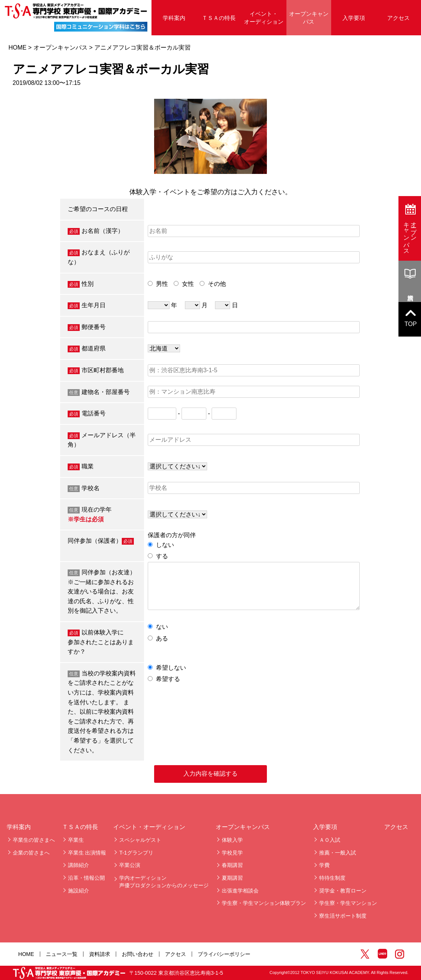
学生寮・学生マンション (348, 903)
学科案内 (174, 18)
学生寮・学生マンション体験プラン (264, 903)
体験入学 (232, 840)
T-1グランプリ (136, 853)
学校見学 (232, 853)
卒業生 (76, 840)
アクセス (398, 18)
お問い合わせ (138, 954)
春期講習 (232, 865)
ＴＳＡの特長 (219, 18)
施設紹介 (79, 891)
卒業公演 (130, 865)
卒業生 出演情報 (87, 853)
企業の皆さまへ (31, 853)
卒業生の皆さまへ (34, 840)
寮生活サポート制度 (343, 916)
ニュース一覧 (62, 954)
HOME (17, 48)
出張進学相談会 (240, 891)
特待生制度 (332, 878)
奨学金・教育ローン (343, 891)
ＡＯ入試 (330, 840)
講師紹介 (79, 865)
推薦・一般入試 (338, 853)
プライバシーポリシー (224, 954)
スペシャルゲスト (140, 840)
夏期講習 (232, 878)
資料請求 (100, 954)
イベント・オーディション (264, 18)
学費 (324, 865)
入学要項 (354, 18)
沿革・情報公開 (86, 878)
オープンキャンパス (309, 18)
